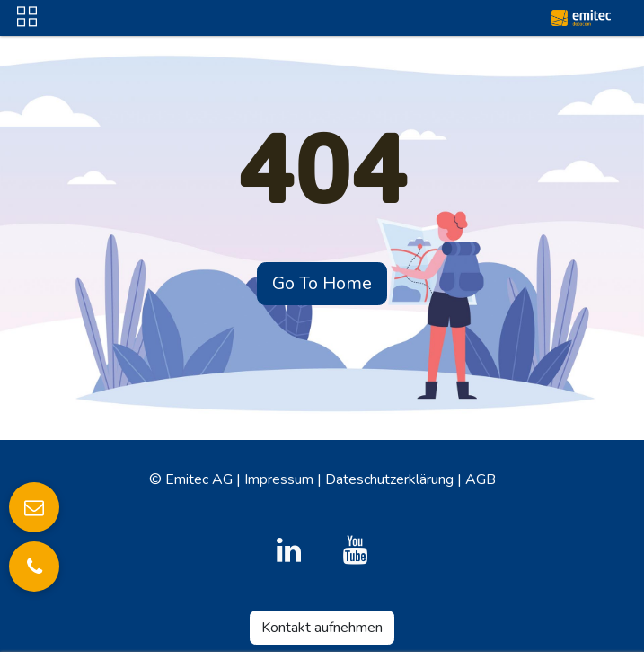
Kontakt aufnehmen (322, 628)
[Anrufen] (34, 567)
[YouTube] (356, 550)
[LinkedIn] (288, 550)
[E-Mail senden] (34, 507)
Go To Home (322, 283)
